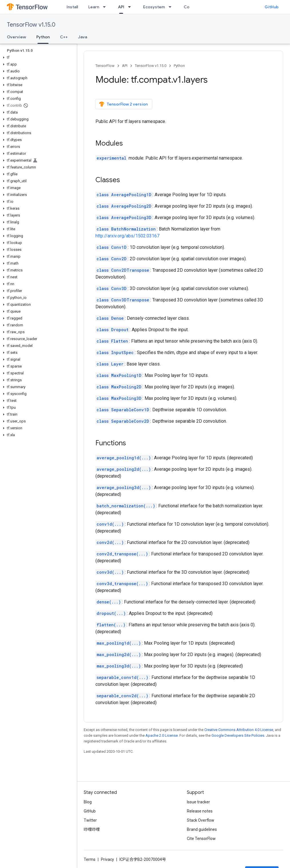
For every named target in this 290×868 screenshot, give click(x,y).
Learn (94, 7)
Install (72, 7)
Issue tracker (198, 802)
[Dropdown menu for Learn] (106, 7)
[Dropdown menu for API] (131, 7)
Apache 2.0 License (162, 735)
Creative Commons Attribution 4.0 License (239, 730)
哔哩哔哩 (92, 829)
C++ (64, 37)
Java (83, 37)
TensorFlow (105, 66)
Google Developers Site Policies (238, 735)
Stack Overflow (201, 820)
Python (179, 66)
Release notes (200, 811)
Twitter (90, 820)
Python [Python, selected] (43, 37)
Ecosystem (154, 7)
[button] (37, 57)
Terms (90, 859)
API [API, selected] (121, 7)
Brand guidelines (202, 829)
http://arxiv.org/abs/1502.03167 (127, 236)
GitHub (272, 7)
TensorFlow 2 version (123, 104)
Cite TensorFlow (201, 839)
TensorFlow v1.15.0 (31, 25)
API (125, 66)
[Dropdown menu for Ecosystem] (172, 7)
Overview (16, 37)
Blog (88, 802)
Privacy (107, 859)
